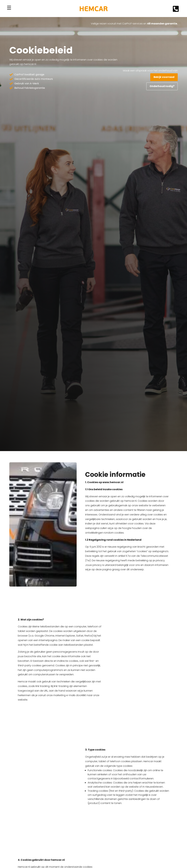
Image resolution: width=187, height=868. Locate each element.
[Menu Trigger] (9, 8)
